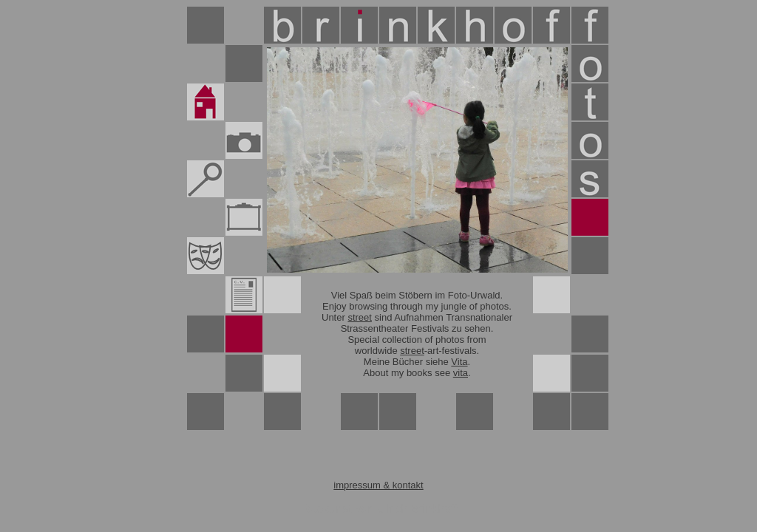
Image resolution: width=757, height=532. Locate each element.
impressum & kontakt (378, 485)
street (360, 317)
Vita (459, 362)
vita (461, 373)
